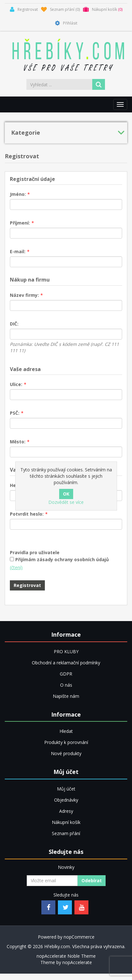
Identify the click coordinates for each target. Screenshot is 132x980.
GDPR (66, 674)
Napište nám (66, 696)
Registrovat (27, 585)
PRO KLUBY (66, 651)
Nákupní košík (66, 822)
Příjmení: (20, 223)
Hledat (66, 731)
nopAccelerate (77, 962)
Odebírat (92, 880)
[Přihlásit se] (52, 881)
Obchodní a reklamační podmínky (66, 663)
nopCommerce (79, 937)
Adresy (66, 811)
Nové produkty (66, 753)
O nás (66, 685)
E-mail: (18, 251)
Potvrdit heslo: (27, 514)
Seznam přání (66, 833)
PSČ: (15, 413)
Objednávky (66, 800)
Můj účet (66, 789)
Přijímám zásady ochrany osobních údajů (62, 559)
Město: (18, 442)
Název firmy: (24, 295)
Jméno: (18, 194)
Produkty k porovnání (66, 742)
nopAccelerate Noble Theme (66, 956)
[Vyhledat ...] (60, 84)
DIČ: (14, 324)
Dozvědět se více (66, 502)
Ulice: (16, 384)
